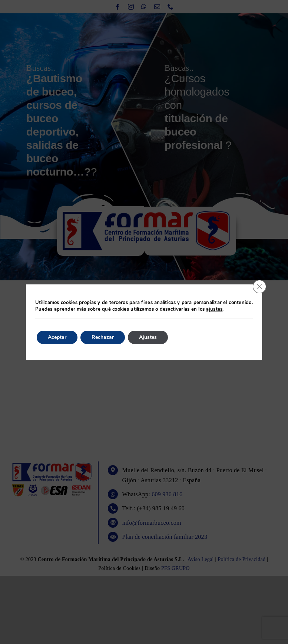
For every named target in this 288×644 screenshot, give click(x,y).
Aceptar (57, 337)
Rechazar (103, 337)
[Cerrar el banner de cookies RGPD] (259, 287)
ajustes (214, 309)
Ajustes (148, 337)
